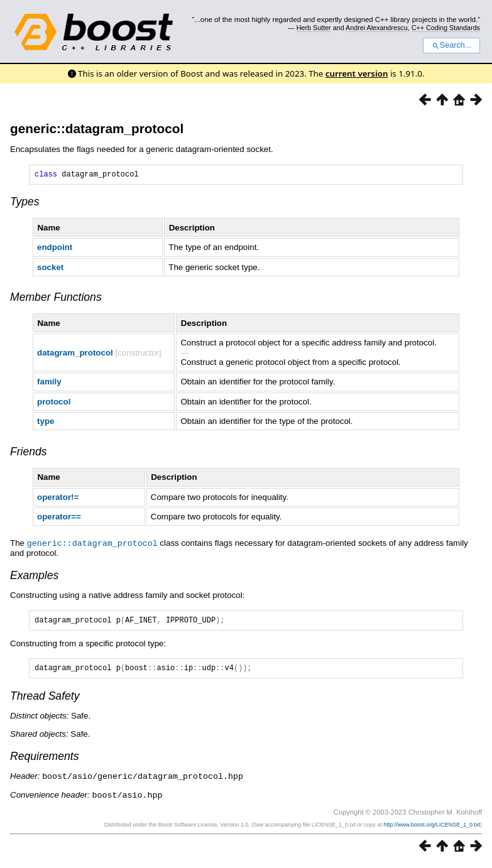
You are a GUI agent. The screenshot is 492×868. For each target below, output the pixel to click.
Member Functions (56, 299)
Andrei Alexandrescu (377, 28)
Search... (451, 45)
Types (25, 203)
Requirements (45, 761)
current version (357, 73)
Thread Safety (45, 701)
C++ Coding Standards (446, 28)
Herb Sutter (314, 28)
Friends (29, 453)
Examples (34, 577)
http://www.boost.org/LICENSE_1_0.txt (432, 828)
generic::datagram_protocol (97, 128)
